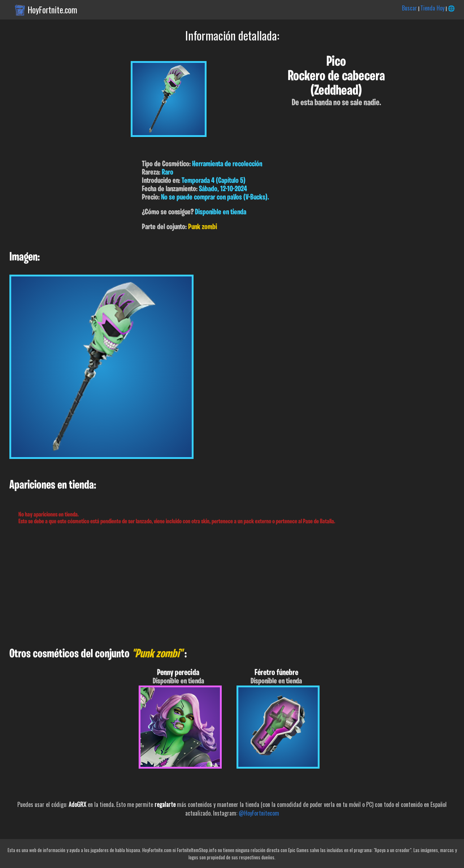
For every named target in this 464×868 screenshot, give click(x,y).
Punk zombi (203, 227)
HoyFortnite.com (53, 10)
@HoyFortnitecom (259, 813)
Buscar (409, 8)
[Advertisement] (217, 586)
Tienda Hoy (432, 8)
